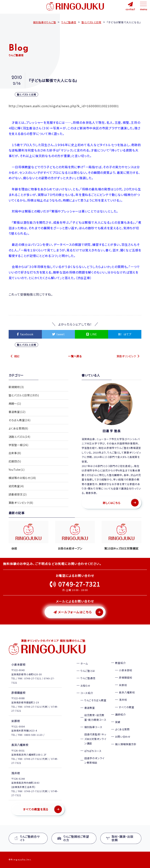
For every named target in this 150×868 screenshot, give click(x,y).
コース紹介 (87, 693)
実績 (118, 722)
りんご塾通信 (88, 678)
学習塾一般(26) (19, 445)
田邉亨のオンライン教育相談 (94, 760)
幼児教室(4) (16, 486)
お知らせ (85, 686)
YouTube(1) (17, 470)
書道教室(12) (17, 412)
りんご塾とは (88, 671)
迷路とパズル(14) (19, 437)
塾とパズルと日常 (27, 94)
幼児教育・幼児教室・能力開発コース (95, 717)
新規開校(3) (16, 387)
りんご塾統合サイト (27, 838)
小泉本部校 (126, 670)
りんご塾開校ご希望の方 (73, 838)
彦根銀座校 (126, 678)
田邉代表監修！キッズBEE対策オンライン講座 (95, 739)
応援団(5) (15, 461)
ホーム (84, 663)
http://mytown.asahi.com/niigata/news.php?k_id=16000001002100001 (64, 106)
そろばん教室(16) (20, 420)
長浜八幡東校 (127, 692)
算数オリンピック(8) (21, 503)
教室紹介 (120, 663)
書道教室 (90, 708)
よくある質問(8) (18, 428)
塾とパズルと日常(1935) (24, 395)
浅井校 (123, 700)
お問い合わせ (123, 737)
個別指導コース (93, 727)
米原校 (123, 685)
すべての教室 (127, 707)
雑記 (17, 356)
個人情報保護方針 (126, 744)
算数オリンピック (126, 356)
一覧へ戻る (75, 356)
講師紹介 (120, 714)
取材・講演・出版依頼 (120, 838)
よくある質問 (122, 729)
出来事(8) (15, 453)
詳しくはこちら (112, 503)
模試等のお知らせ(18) (22, 478)
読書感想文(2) (18, 495)
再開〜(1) (15, 403)
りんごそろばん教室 (95, 700)
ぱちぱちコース (93, 751)
